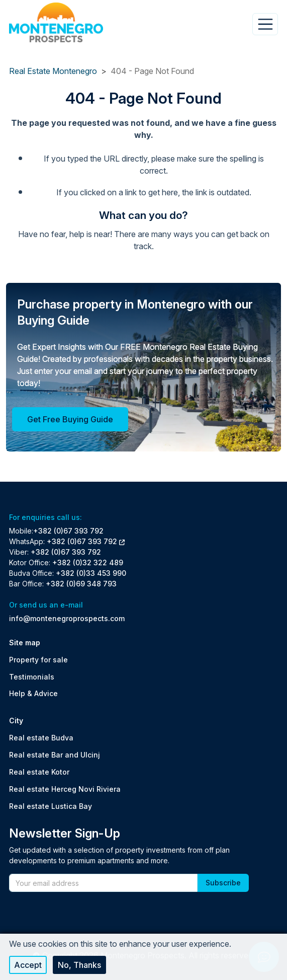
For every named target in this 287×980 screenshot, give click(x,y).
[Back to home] (56, 22)
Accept (28, 965)
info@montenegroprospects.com (67, 618)
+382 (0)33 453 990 (91, 573)
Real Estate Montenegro (53, 71)
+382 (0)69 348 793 (81, 584)
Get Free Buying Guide (70, 419)
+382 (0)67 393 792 (68, 531)
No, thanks (79, 965)
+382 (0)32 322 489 (88, 562)
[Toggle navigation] (265, 24)
